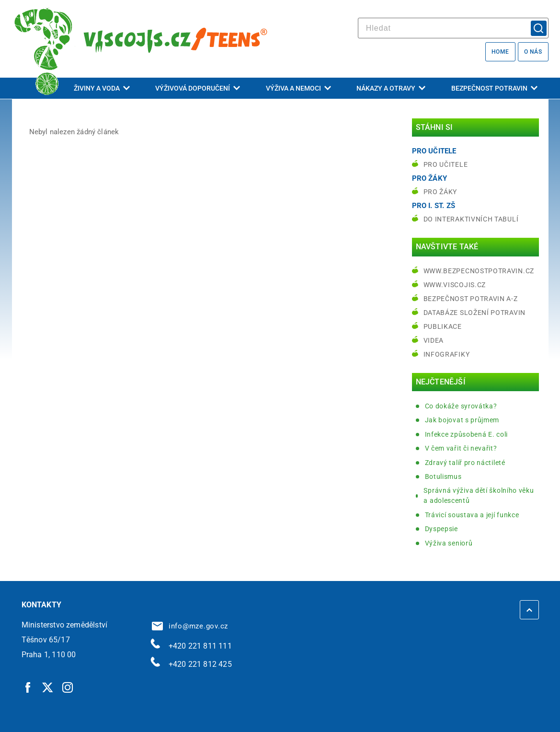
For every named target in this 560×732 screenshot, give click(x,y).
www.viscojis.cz (455, 285)
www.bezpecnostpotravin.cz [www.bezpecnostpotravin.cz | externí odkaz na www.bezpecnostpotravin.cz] (479, 271)
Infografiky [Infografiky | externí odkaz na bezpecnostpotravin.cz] (447, 354)
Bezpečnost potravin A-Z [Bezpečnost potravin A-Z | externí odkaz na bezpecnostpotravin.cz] (471, 299)
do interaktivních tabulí (471, 219)
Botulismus (443, 476)
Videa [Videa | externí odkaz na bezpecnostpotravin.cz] (434, 340)
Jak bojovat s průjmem (462, 420)
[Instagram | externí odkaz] (68, 687)
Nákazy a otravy (391, 88)
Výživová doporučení (198, 88)
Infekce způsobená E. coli (467, 434)
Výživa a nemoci (298, 88)
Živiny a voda (102, 88)
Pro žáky (440, 192)
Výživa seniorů (449, 543)
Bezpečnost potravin (494, 88)
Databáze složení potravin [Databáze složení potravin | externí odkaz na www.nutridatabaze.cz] (475, 313)
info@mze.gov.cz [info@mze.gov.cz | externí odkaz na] (190, 626)
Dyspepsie (441, 529)
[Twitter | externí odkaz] (48, 687)
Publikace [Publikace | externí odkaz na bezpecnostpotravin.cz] (443, 326)
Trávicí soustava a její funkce (472, 515)
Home (500, 52)
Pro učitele (446, 164)
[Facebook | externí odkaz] (28, 687)
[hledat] (453, 28)
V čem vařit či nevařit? (461, 448)
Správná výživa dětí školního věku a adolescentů (479, 495)
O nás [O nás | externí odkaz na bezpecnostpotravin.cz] (533, 52)
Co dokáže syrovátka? (461, 406)
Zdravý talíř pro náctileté (465, 463)
